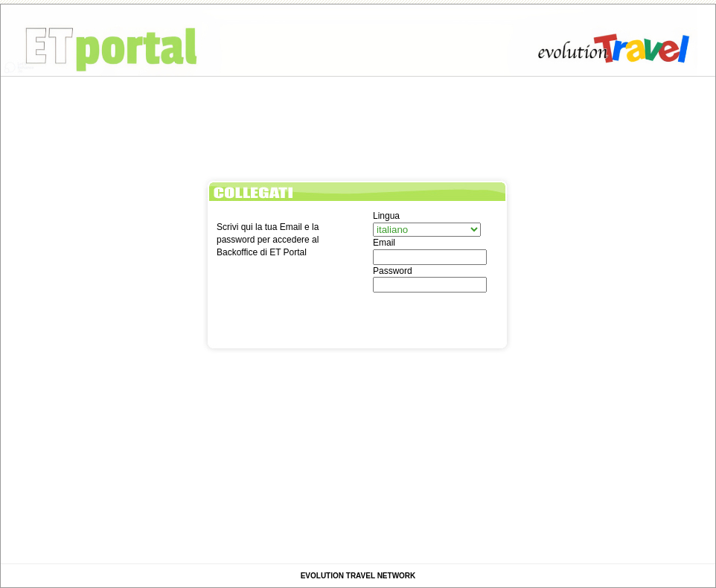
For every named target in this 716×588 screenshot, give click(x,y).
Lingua (386, 216)
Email (384, 243)
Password (393, 271)
